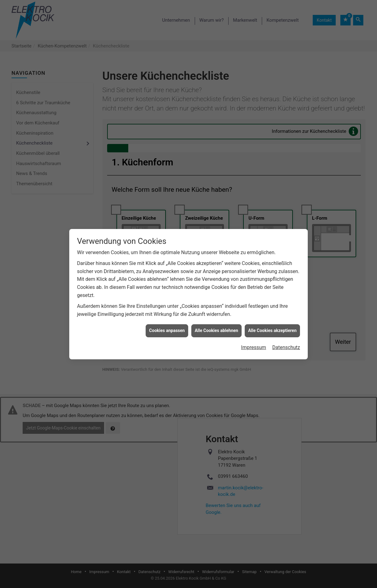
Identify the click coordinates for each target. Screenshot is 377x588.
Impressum (254, 340)
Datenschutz (286, 340)
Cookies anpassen (167, 323)
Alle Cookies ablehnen (216, 323)
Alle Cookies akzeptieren (272, 323)
